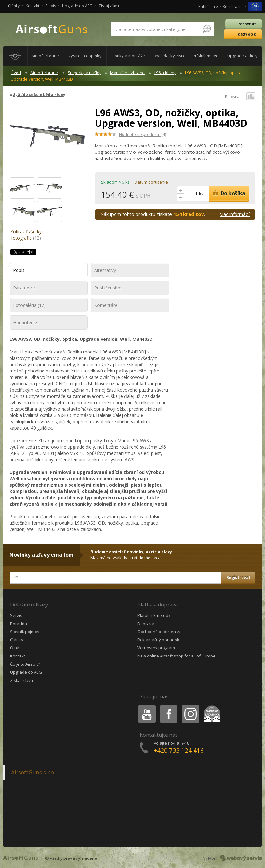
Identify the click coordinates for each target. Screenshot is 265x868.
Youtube (145, 706)
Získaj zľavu (109, 6)
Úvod (16, 73)
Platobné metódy (154, 615)
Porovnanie (240, 97)
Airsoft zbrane (44, 73)
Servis (51, 6)
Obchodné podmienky (159, 632)
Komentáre (106, 305)
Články (14, 6)
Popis (19, 270)
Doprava (146, 624)
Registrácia (233, 6)
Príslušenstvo (108, 288)
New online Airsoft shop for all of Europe (176, 656)
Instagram (190, 706)
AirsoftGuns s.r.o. (33, 772)
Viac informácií (235, 214)
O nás (16, 648)
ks (201, 194)
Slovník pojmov (25, 632)
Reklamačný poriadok (158, 640)
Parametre (24, 288)
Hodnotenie (25, 323)
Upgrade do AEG (77, 6)
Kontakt (33, 6)
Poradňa (19, 624)
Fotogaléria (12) (29, 305)
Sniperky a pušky (84, 73)
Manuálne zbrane (127, 73)
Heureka (211, 706)
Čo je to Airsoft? (25, 664)
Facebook (168, 706)
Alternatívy (105, 270)
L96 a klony (165, 73)
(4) (142, 134)
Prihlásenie (208, 6)
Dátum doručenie (151, 182)
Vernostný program (156, 648)
